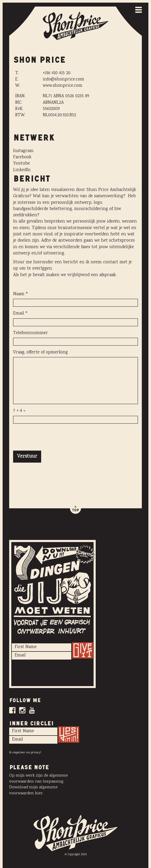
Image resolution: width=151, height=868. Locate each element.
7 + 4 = (19, 411)
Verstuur (27, 456)
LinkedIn (22, 170)
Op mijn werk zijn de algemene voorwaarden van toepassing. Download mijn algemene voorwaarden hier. (39, 785)
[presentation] (53, 438)
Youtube (21, 164)
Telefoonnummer (31, 333)
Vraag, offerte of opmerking (41, 353)
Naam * (21, 294)
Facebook (22, 157)
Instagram (23, 151)
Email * (21, 314)
